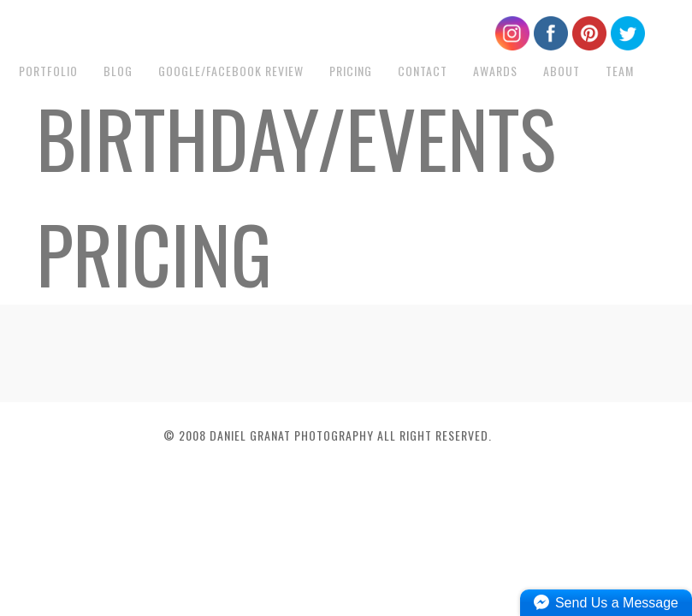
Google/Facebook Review (231, 71)
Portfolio (48, 71)
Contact (423, 71)
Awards (495, 71)
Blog (118, 71)
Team (620, 71)
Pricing (351, 71)
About (562, 71)
